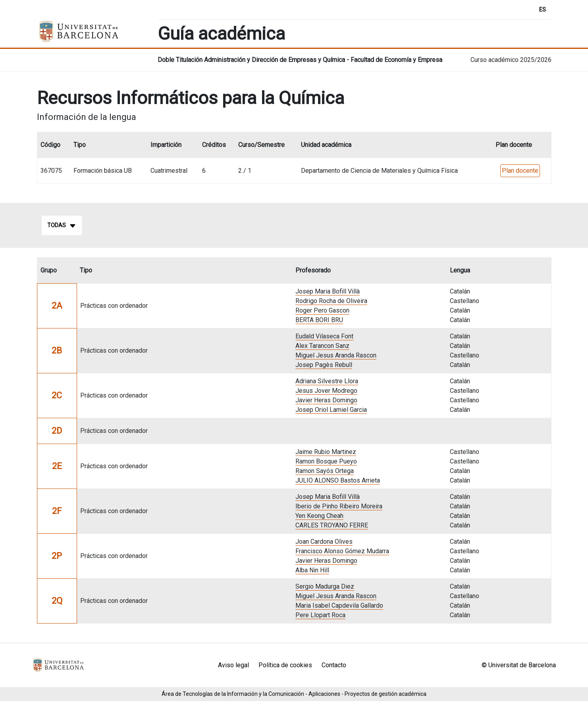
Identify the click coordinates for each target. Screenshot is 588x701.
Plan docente (520, 171)
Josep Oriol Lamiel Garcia (331, 410)
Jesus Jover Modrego (326, 391)
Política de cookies (285, 665)
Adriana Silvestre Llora (327, 381)
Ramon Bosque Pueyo (326, 461)
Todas (62, 226)
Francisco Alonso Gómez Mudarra (342, 551)
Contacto (334, 665)
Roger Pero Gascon (322, 310)
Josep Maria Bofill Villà (328, 291)
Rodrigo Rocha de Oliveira (331, 301)
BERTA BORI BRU (319, 320)
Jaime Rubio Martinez (326, 452)
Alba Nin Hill (312, 570)
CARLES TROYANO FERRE (332, 525)
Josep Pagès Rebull (324, 365)
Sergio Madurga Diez (325, 586)
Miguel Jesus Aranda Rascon (336, 355)
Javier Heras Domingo (326, 400)
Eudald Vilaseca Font (324, 336)
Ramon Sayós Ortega (325, 471)
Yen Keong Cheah (319, 516)
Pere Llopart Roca (320, 615)
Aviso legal (233, 665)
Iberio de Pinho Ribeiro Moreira (339, 506)
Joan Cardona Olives (324, 542)
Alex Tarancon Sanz (322, 346)
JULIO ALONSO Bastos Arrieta (338, 480)
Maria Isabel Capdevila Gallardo (339, 605)
